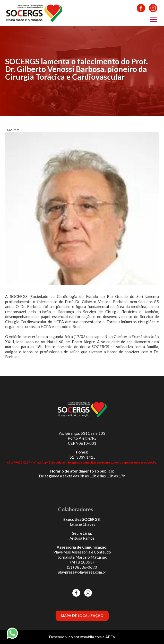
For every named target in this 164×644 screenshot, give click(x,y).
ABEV (110, 637)
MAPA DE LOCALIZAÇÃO (82, 616)
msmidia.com (91, 637)
